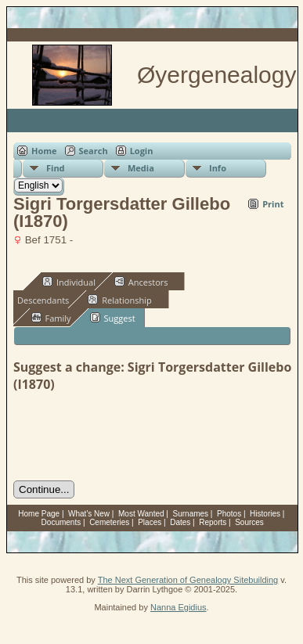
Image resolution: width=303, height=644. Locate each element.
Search (94, 151)
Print (273, 204)
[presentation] (132, 437)
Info (218, 168)
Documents (61, 522)
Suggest (113, 318)
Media (141, 168)
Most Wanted (141, 514)
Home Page (39, 514)
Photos (229, 514)
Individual (69, 282)
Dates (180, 522)
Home (44, 151)
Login (142, 151)
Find (56, 168)
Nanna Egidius (179, 607)
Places (150, 522)
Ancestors (141, 282)
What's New (89, 514)
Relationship (119, 300)
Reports (213, 522)
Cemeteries (109, 522)
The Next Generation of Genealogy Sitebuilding (188, 580)
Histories (265, 514)
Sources (249, 522)
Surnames (191, 514)
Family (51, 318)
